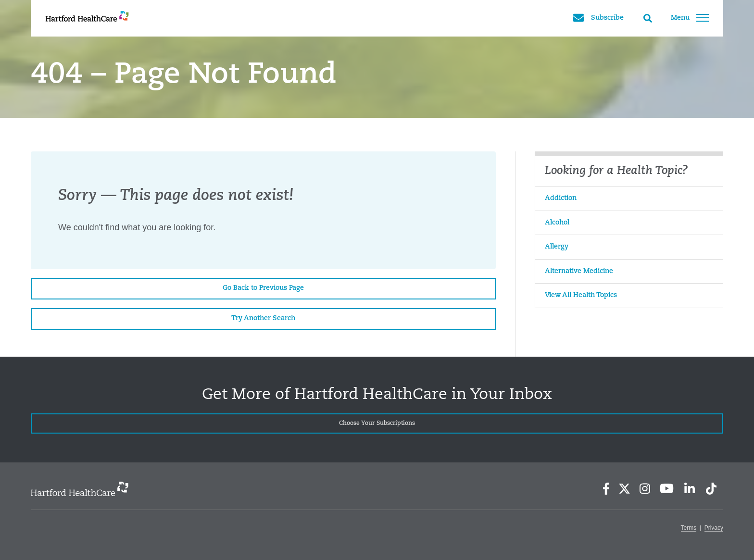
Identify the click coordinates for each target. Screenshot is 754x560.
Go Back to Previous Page (263, 288)
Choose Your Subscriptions (377, 423)
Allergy (557, 247)
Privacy (714, 528)
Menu (690, 18)
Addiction (561, 198)
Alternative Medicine (579, 271)
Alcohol (557, 223)
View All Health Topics (581, 295)
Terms (689, 528)
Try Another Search (263, 318)
